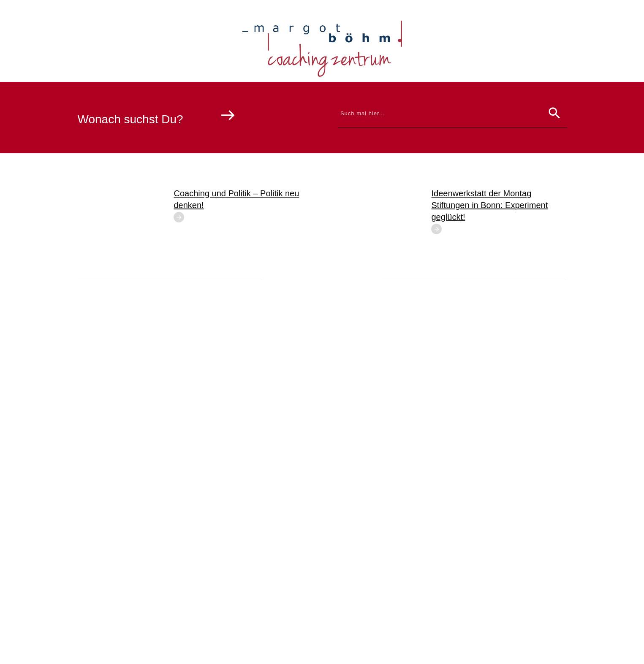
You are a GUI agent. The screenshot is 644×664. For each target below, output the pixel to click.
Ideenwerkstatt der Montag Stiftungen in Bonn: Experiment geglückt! (490, 205)
